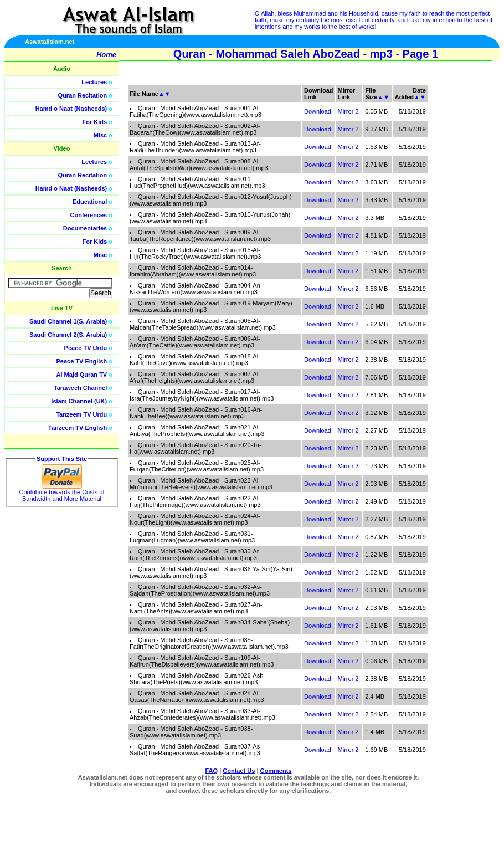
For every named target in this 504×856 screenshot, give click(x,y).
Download (318, 111)
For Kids (95, 122)
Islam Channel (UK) (79, 401)
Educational (90, 202)
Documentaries (85, 228)
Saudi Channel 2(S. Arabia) (68, 335)
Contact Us (239, 771)
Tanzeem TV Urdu (81, 414)
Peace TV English (82, 361)
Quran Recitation (83, 95)
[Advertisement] (451, 249)
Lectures (94, 82)
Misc (100, 135)
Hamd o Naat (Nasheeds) (71, 109)
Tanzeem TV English (78, 428)
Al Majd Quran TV (82, 375)
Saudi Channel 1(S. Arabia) (68, 321)
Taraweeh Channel (80, 388)
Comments (276, 771)
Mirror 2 (348, 111)
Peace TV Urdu (86, 348)
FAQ (212, 771)
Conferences (89, 215)
